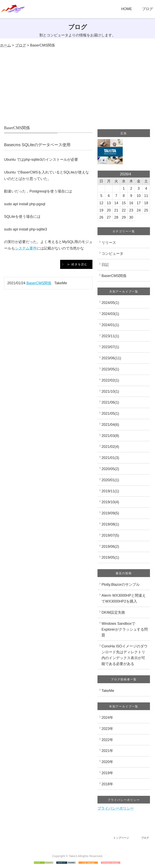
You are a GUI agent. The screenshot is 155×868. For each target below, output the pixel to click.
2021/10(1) (110, 391)
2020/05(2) (110, 469)
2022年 (107, 740)
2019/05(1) (110, 557)
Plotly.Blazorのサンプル (121, 585)
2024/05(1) (110, 303)
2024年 (107, 718)
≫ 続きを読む (77, 264)
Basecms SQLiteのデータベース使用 (37, 145)
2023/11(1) (110, 336)
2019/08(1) (110, 524)
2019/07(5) (110, 535)
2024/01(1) (110, 325)
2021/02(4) (110, 447)
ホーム (5, 45)
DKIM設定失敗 (113, 612)
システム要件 (26, 248)
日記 (105, 265)
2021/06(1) (110, 402)
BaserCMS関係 (39, 283)
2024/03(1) (110, 314)
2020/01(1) (110, 480)
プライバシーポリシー (116, 808)
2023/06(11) (111, 358)
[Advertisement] (77, 87)
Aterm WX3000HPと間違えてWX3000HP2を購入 (124, 598)
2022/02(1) (110, 380)
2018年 (107, 784)
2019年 (107, 773)
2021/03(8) (110, 436)
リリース (109, 243)
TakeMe (108, 691)
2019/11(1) (110, 491)
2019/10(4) (110, 502)
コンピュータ (112, 254)
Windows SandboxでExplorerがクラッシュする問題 (125, 629)
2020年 (107, 762)
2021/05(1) (110, 413)
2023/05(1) (110, 369)
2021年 (107, 751)
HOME (127, 9)
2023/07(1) (110, 347)
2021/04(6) (110, 425)
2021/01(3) (110, 458)
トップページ (121, 838)
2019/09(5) (110, 513)
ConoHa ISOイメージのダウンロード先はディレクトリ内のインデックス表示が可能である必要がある (125, 655)
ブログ (148, 9)
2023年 (107, 729)
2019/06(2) (110, 547)
